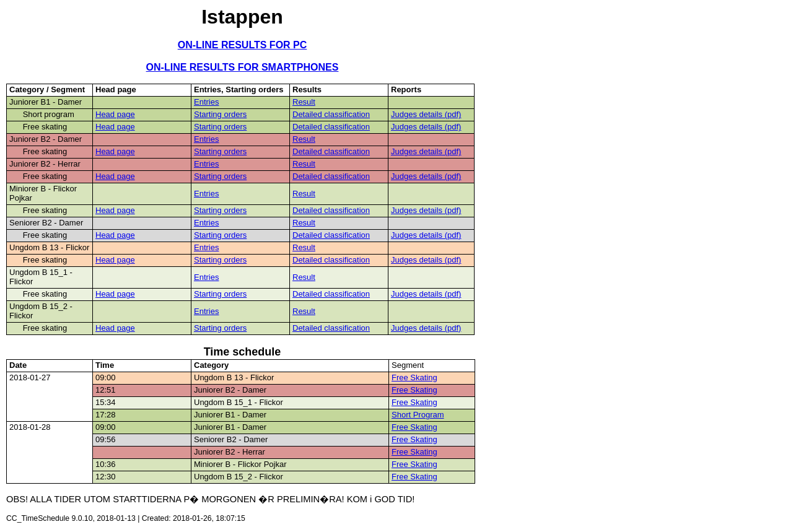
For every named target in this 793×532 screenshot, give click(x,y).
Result (304, 102)
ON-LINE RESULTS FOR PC (243, 45)
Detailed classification (331, 114)
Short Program (418, 415)
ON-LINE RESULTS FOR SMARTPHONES (243, 67)
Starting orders (220, 114)
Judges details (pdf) (426, 114)
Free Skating (414, 377)
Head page (115, 114)
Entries (206, 102)
